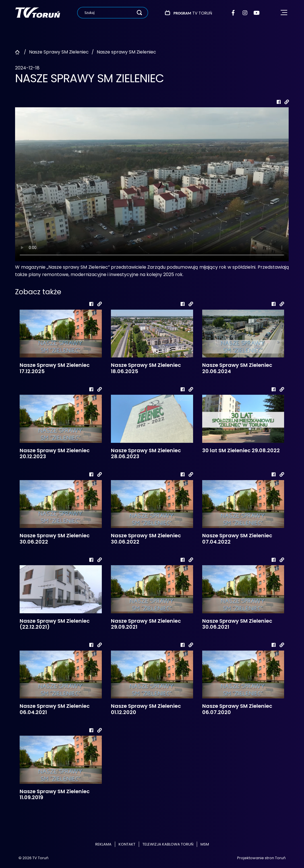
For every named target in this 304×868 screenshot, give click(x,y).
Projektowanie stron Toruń (261, 858)
